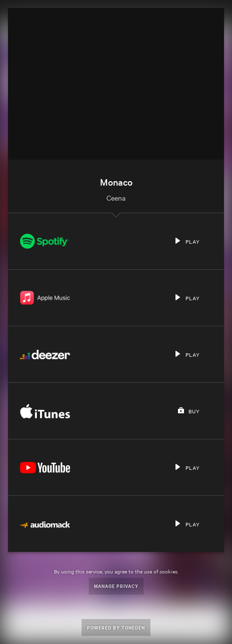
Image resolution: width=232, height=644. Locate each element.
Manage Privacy (116, 586)
